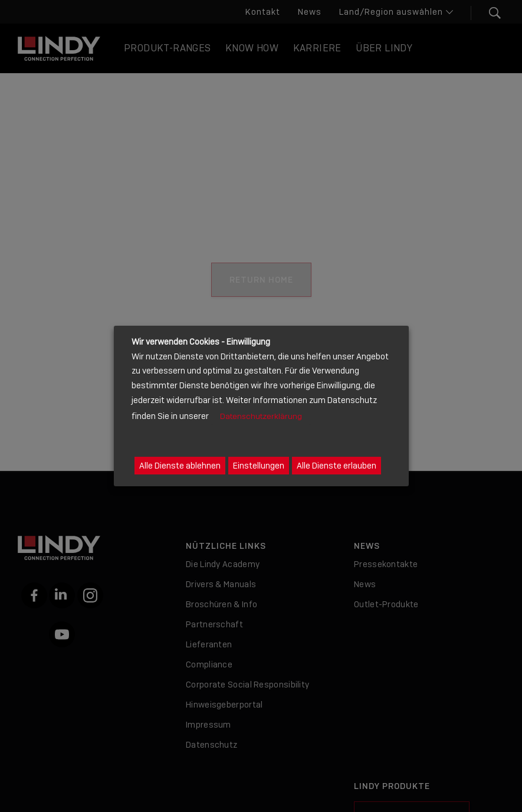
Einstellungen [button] (259, 466)
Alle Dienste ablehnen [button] (180, 466)
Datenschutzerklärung (261, 416)
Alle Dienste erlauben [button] (336, 466)
